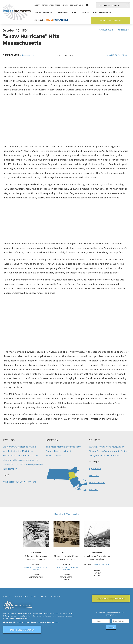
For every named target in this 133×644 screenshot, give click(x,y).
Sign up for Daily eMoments (111, 20)
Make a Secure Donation (22, 630)
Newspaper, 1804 (28, 55)
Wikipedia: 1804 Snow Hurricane (19, 482)
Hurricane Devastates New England (97, 558)
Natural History (97, 482)
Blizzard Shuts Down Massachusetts (66, 558)
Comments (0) (114, 55)
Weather (93, 489)
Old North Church (12, 447)
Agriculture (95, 468)
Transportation (41, 567)
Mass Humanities (32, 613)
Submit (111, 627)
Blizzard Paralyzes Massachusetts (36, 558)
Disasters (94, 475)
